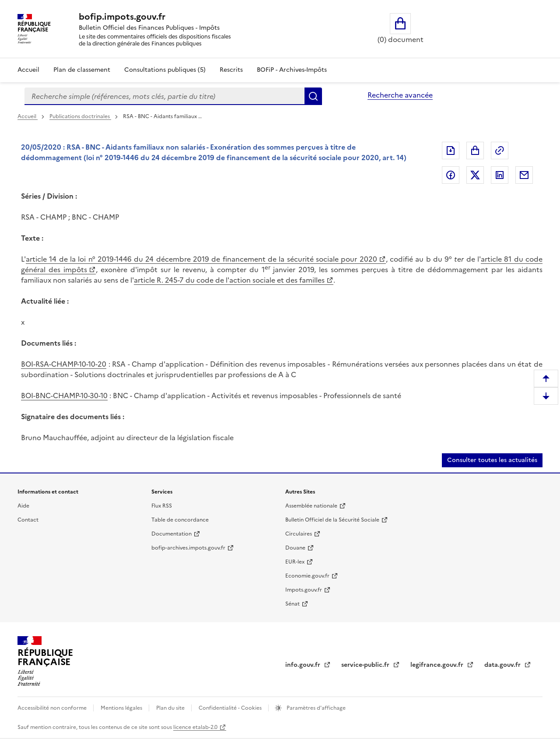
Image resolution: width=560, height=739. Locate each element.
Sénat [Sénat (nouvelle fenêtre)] (292, 604)
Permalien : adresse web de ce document (500, 151)
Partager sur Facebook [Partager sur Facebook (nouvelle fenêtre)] (451, 175)
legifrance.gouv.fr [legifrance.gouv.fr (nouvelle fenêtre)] (438, 665)
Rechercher (313, 96)
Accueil (28, 70)
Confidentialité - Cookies (231, 708)
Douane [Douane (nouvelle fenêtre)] (295, 548)
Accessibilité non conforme (53, 708)
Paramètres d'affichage (315, 708)
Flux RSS (162, 506)
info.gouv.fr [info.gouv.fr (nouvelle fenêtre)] (304, 665)
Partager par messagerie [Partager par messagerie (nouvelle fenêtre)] (524, 175)
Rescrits (231, 70)
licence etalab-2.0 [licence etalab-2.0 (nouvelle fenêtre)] (195, 727)
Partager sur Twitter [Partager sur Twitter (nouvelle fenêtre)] (475, 175)
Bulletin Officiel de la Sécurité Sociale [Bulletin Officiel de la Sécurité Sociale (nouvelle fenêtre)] (332, 520)
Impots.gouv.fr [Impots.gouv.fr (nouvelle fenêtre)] (304, 590)
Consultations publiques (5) (165, 70)
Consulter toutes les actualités (492, 460)
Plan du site (171, 708)
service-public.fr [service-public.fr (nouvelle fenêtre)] (366, 665)
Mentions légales (122, 708)
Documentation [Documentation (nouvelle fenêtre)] (171, 534)
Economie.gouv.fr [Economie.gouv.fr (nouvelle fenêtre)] (307, 576)
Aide (23, 506)
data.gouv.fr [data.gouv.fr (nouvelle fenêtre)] (503, 665)
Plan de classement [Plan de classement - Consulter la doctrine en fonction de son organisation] (82, 70)
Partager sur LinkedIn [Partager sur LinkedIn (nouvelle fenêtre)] (500, 175)
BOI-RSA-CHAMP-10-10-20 (64, 364)
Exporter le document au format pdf (451, 151)
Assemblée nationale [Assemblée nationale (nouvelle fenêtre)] (311, 506)
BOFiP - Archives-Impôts (292, 70)
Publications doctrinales (80, 116)
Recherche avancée (400, 95)
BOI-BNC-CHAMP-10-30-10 (64, 396)
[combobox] (164, 96)
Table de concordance (180, 520)
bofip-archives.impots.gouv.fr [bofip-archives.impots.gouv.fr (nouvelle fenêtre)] (188, 548)
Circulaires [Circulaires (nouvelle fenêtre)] (299, 534)
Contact (28, 520)
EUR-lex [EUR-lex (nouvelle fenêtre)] (295, 562)
